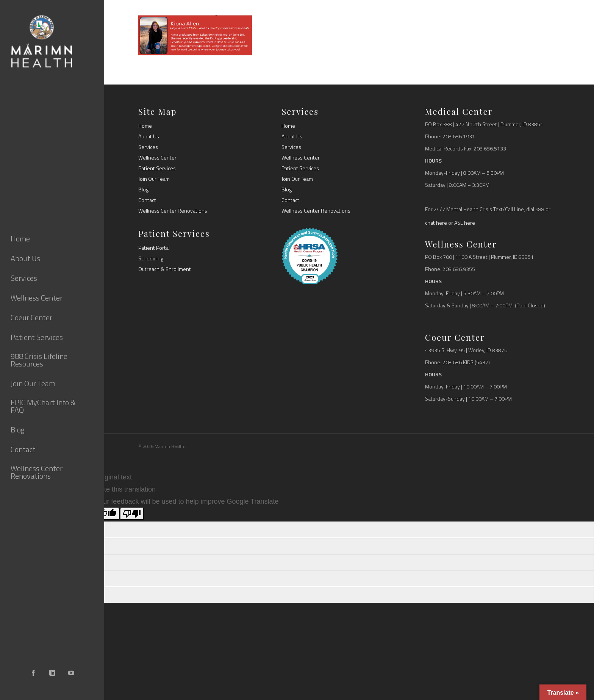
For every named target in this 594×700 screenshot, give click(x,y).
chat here (436, 223)
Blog (143, 189)
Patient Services (157, 168)
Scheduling (151, 258)
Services (148, 147)
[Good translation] (108, 514)
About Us (149, 136)
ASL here (465, 223)
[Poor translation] (132, 514)
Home (145, 126)
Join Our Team (154, 179)
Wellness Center (157, 158)
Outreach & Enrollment (165, 269)
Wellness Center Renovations (173, 211)
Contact (147, 200)
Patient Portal (154, 248)
